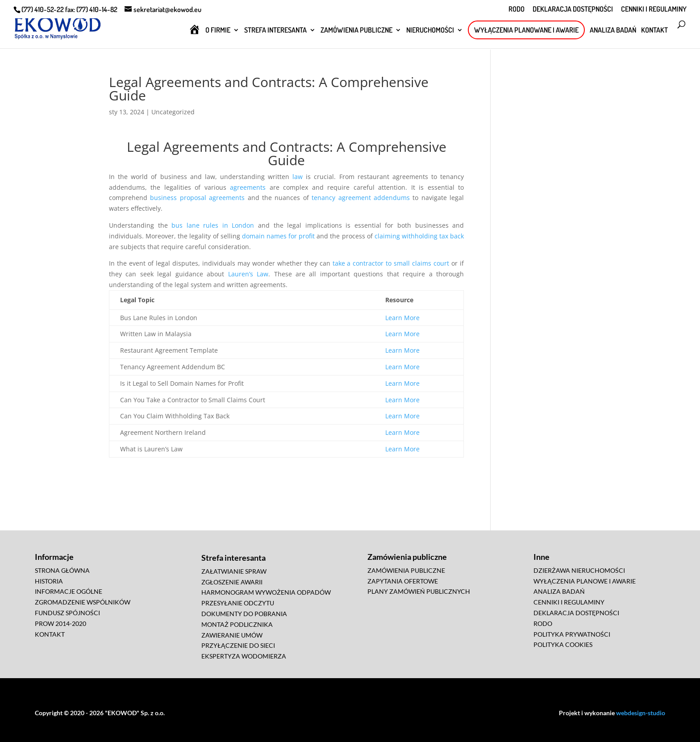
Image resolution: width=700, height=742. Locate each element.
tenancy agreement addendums (361, 198)
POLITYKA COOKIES (563, 644)
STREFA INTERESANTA (275, 31)
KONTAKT (654, 31)
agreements (248, 187)
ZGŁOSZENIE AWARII (232, 582)
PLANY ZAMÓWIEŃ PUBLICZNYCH (419, 591)
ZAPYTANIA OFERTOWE (403, 581)
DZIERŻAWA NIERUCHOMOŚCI (579, 570)
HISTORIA (49, 581)
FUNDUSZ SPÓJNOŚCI (67, 613)
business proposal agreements (197, 198)
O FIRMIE (218, 31)
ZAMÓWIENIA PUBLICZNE (356, 31)
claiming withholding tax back (419, 236)
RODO (517, 9)
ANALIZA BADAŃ (613, 31)
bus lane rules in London (213, 225)
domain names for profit (278, 236)
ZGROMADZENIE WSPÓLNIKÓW (83, 602)
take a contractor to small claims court (391, 263)
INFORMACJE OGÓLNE (69, 591)
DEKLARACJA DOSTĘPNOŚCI (573, 9)
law (298, 177)
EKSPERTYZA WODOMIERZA (244, 656)
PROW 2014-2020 (60, 623)
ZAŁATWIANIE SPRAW (234, 571)
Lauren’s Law (248, 274)
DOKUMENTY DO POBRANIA (244, 614)
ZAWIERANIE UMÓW (232, 635)
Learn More (402, 318)
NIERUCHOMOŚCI (430, 31)
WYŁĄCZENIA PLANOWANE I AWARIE (526, 30)
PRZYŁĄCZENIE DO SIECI (238, 645)
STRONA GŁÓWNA (62, 570)
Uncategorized (173, 112)
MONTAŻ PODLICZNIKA (237, 624)
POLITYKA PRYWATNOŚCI (572, 634)
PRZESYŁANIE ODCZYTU (238, 603)
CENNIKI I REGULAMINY (654, 9)
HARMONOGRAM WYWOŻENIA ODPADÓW (266, 592)
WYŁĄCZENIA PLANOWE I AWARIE (585, 581)
